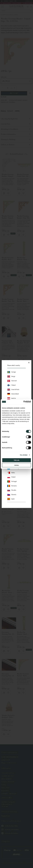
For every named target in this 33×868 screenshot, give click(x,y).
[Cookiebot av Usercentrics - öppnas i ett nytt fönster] (23, 402)
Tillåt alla (17, 460)
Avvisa (17, 465)
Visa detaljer (24, 455)
